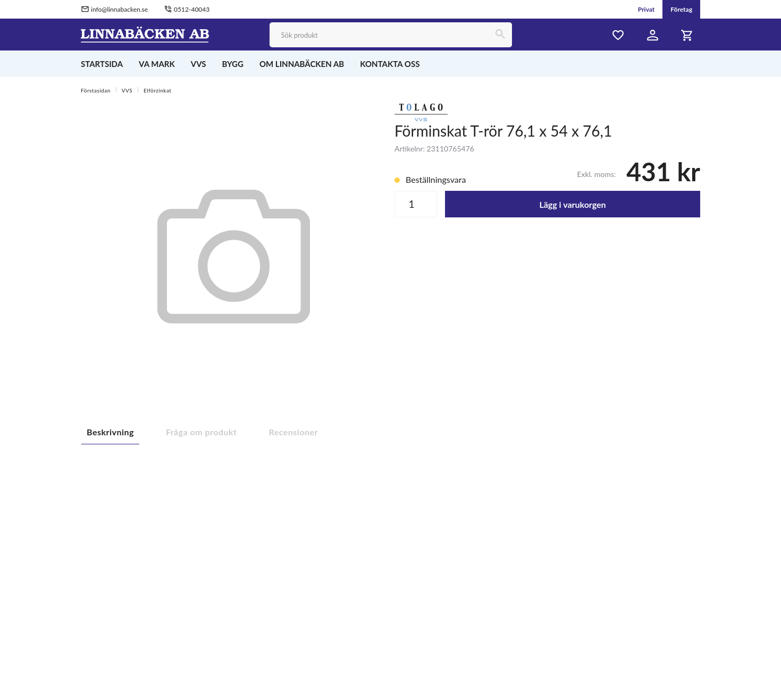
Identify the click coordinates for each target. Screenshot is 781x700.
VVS (199, 64)
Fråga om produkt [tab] (201, 432)
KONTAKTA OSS (390, 64)
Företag (681, 9)
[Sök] (499, 35)
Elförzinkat (157, 90)
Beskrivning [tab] (110, 432)
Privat (646, 9)
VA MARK (157, 64)
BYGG (233, 64)
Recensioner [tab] (294, 432)
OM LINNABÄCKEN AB (302, 64)
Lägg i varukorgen (572, 204)
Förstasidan (96, 90)
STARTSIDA (102, 64)
